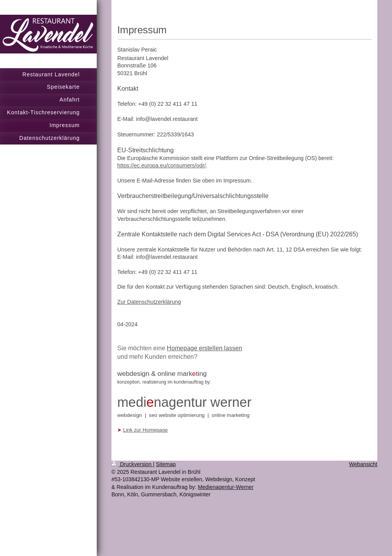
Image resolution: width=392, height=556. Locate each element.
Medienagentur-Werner (226, 487)
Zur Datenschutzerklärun (148, 302)
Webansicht (363, 464)
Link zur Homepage (146, 430)
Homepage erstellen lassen (205, 348)
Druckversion (132, 464)
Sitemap (166, 464)
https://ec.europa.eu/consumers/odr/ (162, 165)
